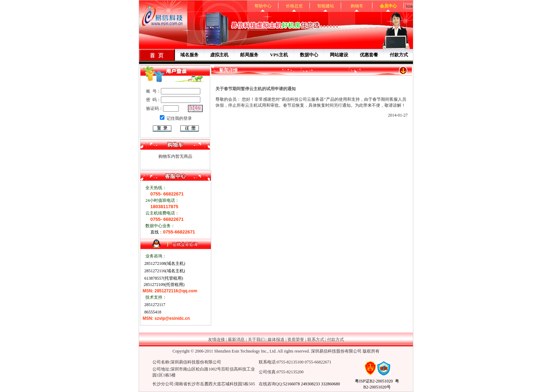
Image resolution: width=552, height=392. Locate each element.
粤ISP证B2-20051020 (374, 381)
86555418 (152, 312)
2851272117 (154, 305)
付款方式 (399, 55)
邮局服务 (249, 55)
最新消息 (236, 340)
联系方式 (316, 340)
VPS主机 (279, 55)
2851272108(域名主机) (164, 263)
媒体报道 (276, 340)
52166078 (291, 384)
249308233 (310, 384)
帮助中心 (263, 6)
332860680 (331, 384)
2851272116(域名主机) (164, 271)
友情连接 (217, 340)
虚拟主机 (219, 55)
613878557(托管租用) (163, 278)
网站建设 (339, 55)
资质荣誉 (296, 340)
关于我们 (256, 340)
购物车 (357, 6)
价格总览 (294, 6)
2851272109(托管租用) (164, 285)
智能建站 (326, 6)
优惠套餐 (369, 55)
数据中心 (309, 55)
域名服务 (189, 55)
